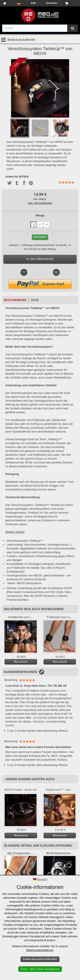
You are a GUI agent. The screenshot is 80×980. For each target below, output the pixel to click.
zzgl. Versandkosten (40, 203)
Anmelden (52, 3)
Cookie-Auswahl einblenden (40, 959)
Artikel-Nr (12, 177)
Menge (40, 215)
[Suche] (73, 28)
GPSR (35, 300)
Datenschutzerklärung (39, 950)
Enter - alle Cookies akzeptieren (40, 969)
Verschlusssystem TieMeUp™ (25, 541)
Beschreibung (15, 300)
